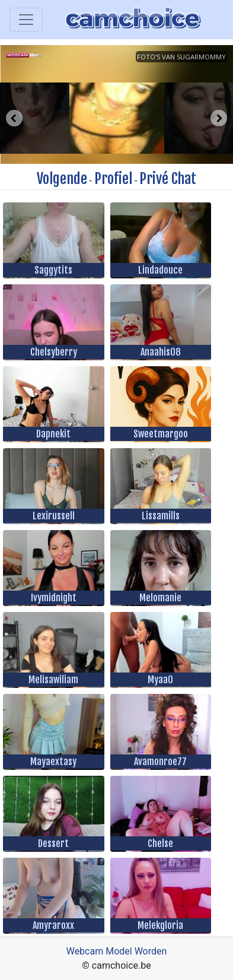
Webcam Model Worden (117, 951)
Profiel (113, 179)
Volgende (62, 179)
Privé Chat (168, 179)
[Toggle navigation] (26, 20)
